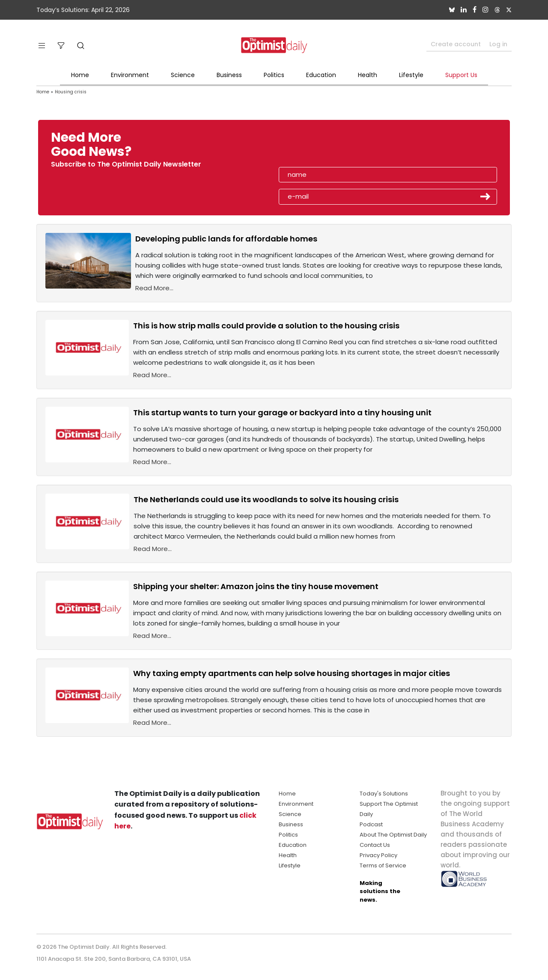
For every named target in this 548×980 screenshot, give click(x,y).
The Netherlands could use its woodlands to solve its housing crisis (266, 499)
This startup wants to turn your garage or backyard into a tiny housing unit (282, 413)
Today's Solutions (384, 794)
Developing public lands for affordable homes (226, 239)
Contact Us (375, 845)
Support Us (461, 75)
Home (80, 75)
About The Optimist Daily (393, 835)
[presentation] (328, 147)
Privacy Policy (378, 855)
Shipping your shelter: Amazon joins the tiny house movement (256, 586)
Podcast (371, 824)
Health (368, 75)
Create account (456, 44)
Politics (274, 75)
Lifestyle (411, 75)
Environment (130, 75)
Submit (485, 197)
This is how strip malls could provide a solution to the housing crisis (266, 326)
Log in (498, 44)
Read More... (154, 288)
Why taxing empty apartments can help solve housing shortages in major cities (292, 673)
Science (183, 75)
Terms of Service (383, 865)
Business (229, 75)
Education (321, 75)
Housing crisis (71, 92)
